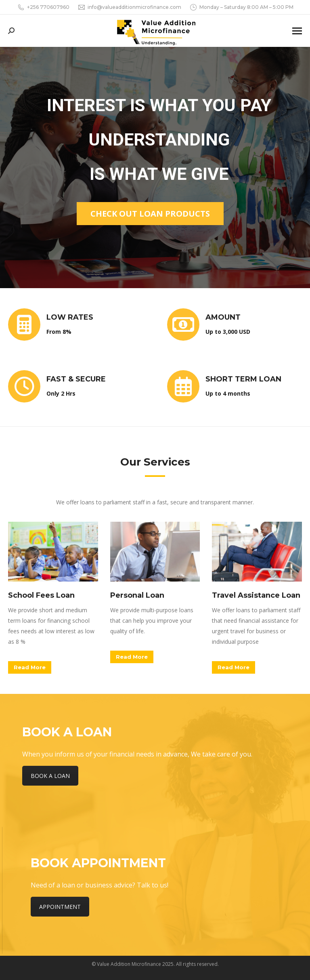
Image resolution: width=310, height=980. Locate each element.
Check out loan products (150, 214)
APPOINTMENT (60, 907)
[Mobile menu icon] (297, 31)
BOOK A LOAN (50, 776)
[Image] (53, 552)
